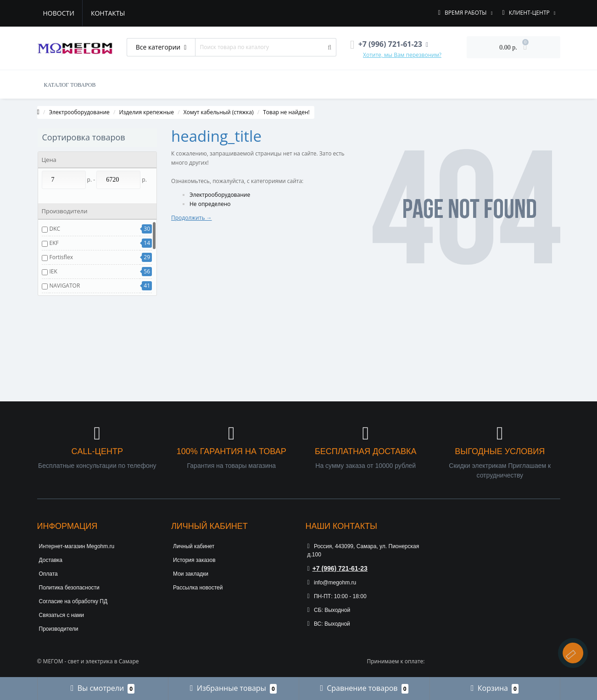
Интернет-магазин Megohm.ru (77, 546)
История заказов (194, 560)
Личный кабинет (194, 546)
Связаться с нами (61, 615)
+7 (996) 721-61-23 (338, 568)
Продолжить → (192, 218)
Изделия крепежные (146, 112)
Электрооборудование (79, 112)
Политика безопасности (69, 588)
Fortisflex (61, 257)
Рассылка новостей (198, 588)
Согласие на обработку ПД (73, 601)
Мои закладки (191, 574)
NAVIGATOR (65, 286)
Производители (59, 629)
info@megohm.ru (332, 583)
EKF (54, 243)
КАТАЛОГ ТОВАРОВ (70, 85)
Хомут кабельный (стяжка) (219, 112)
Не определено (210, 204)
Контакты (108, 13)
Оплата (48, 574)
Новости (59, 13)
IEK (53, 271)
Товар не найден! (286, 112)
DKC (55, 229)
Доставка (51, 560)
